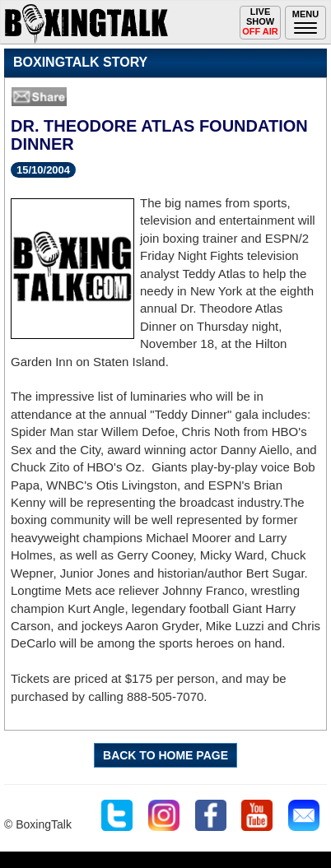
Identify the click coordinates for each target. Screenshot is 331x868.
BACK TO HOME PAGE (165, 755)
